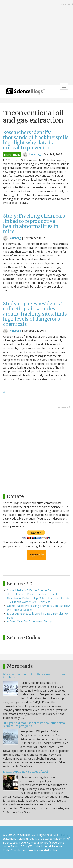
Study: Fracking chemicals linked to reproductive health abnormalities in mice (34, 224)
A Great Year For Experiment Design (30, 621)
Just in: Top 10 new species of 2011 (26, 772)
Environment (12, 155)
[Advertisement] (36, 43)
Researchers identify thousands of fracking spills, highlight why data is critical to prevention (36, 140)
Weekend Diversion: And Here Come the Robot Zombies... (34, 676)
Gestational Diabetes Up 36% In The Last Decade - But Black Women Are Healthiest (38, 600)
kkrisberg (35, 154)
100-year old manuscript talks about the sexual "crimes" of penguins (34, 724)
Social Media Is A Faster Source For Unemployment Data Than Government (32, 592)
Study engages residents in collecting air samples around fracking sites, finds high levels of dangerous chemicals (35, 314)
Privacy (64, 835)
